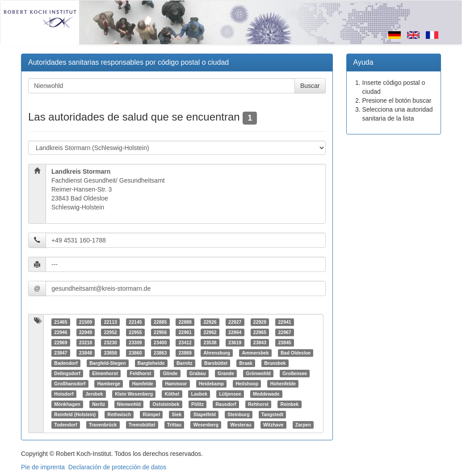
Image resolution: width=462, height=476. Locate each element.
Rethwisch (120, 414)
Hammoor (176, 384)
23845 (284, 342)
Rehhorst (258, 404)
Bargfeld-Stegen (107, 363)
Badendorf (66, 363)
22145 (135, 322)
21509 (86, 322)
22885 (160, 322)
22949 (86, 332)
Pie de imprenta (43, 467)
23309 (135, 342)
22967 (284, 332)
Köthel (172, 394)
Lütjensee (230, 394)
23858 (111, 353)
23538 (210, 342)
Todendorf (65, 425)
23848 (86, 353)
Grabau (198, 373)
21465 (61, 322)
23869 (185, 353)
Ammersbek (255, 353)
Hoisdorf (64, 394)
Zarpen (303, 425)
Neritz (99, 404)
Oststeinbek (166, 404)
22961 (185, 332)
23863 (160, 353)
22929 (260, 322)
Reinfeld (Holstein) (75, 414)
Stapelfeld (205, 414)
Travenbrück (103, 425)
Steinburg (238, 414)
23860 (135, 353)
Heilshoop (247, 384)
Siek (177, 414)
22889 (185, 322)
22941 (284, 322)
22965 (260, 332)
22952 (111, 332)
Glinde (170, 373)
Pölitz (197, 404)
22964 (235, 332)
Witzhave (273, 425)
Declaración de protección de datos (117, 467)
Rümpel (152, 414)
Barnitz (185, 363)
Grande (226, 373)
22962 (210, 332)
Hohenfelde (283, 384)
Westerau (241, 425)
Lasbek (199, 394)
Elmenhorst (105, 373)
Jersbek (94, 394)
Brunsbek (275, 363)
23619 (235, 342)
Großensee (295, 373)
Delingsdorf (67, 373)
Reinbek (290, 404)
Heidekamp (211, 384)
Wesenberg (206, 425)
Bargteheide (151, 363)
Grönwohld (258, 373)
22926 (210, 322)
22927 (235, 322)
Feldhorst (140, 373)
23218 (86, 342)
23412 (185, 342)
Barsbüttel (216, 363)
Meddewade (266, 394)
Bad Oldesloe (296, 353)
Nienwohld (129, 404)
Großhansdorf (70, 384)
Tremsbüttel (142, 425)
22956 (160, 332)
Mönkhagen (67, 404)
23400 (160, 342)
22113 (111, 322)
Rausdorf (226, 404)
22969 (61, 342)
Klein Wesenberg (134, 394)
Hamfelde (143, 384)
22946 (61, 332)
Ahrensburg (217, 353)
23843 (260, 342)
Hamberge (109, 384)
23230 (111, 342)
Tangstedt (272, 414)
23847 (61, 353)
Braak (246, 363)
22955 (135, 332)
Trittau (174, 425)
